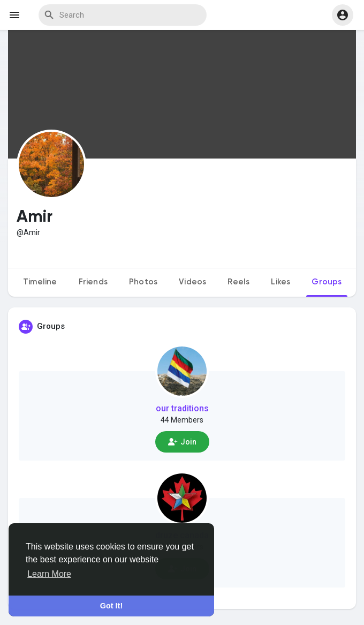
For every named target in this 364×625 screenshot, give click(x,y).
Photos (143, 282)
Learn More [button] (49, 574)
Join (182, 442)
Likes (280, 282)
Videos (192, 282)
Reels (238, 282)
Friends (93, 282)
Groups (327, 282)
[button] (343, 15)
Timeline (40, 282)
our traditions (182, 408)
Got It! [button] (111, 606)
